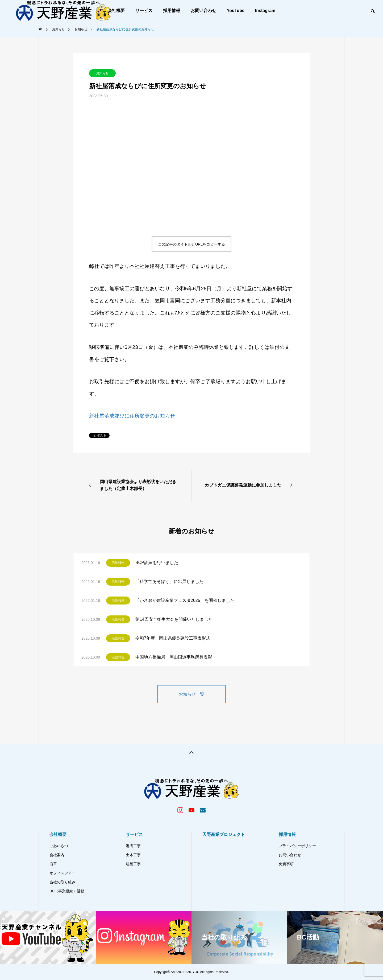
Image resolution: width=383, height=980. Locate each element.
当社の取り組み (63, 882)
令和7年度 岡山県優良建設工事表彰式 (173, 638)
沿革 (53, 864)
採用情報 (172, 11)
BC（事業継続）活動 (67, 891)
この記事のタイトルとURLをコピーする (191, 244)
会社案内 (57, 855)
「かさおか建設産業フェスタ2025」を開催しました (185, 600)
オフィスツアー (63, 873)
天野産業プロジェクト (224, 834)
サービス (144, 11)
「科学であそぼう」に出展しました (169, 581)
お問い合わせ (203, 11)
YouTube (236, 11)
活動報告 (118, 563)
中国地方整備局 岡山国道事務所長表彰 (174, 657)
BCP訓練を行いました (157, 563)
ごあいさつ (59, 846)
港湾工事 (133, 846)
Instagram (265, 11)
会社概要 (58, 834)
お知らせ (102, 73)
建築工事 (133, 864)
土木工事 (133, 855)
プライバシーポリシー (297, 846)
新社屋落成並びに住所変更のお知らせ (132, 416)
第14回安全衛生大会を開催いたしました (174, 619)
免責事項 (286, 864)
